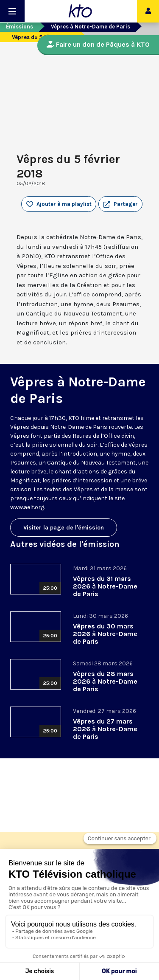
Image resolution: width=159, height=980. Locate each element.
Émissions (20, 27)
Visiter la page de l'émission (64, 528)
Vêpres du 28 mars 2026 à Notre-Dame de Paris (105, 681)
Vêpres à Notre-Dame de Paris (91, 27)
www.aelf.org (27, 507)
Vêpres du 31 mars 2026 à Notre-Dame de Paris (105, 586)
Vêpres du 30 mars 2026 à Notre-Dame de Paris (105, 634)
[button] (120, 204)
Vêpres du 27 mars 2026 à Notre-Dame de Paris (105, 729)
